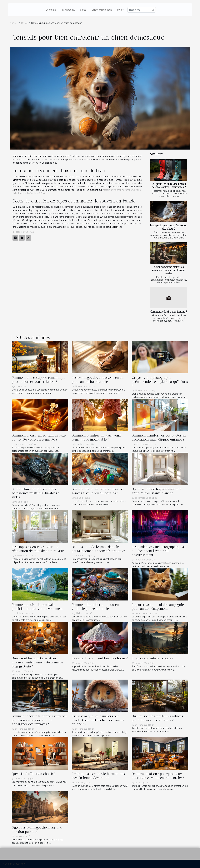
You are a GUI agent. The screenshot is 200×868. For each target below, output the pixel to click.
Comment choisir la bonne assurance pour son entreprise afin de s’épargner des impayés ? (39, 720)
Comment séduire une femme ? (169, 312)
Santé (83, 10)
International (68, 10)
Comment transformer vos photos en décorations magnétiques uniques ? (159, 437)
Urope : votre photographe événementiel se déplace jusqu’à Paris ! (160, 382)
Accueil (14, 23)
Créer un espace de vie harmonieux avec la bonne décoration (98, 776)
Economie (51, 10)
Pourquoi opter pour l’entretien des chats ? (169, 227)
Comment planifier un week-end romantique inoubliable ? (96, 437)
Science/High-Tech (102, 10)
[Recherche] (142, 10)
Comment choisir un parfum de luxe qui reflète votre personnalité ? (39, 437)
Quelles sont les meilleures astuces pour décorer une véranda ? (157, 718)
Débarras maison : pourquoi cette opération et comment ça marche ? (158, 776)
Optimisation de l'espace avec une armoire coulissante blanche (156, 491)
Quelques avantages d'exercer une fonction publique (37, 830)
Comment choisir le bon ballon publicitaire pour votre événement (37, 607)
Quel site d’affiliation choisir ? (34, 774)
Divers (120, 10)
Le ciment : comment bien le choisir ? (100, 658)
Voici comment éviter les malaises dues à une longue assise (169, 270)
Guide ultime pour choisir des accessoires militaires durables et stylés (36, 493)
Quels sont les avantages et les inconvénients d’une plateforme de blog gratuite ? (37, 662)
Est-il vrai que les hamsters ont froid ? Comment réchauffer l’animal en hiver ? (98, 720)
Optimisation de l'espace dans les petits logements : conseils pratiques (99, 549)
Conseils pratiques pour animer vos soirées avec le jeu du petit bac (98, 491)
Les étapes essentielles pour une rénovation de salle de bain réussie (38, 549)
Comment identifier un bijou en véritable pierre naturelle (95, 607)
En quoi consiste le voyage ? (153, 658)
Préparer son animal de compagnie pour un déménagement (158, 607)
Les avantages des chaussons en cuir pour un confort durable (99, 380)
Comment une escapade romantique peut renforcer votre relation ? (38, 380)
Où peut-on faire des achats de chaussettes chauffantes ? (169, 186)
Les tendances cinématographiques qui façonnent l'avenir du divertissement (158, 551)
